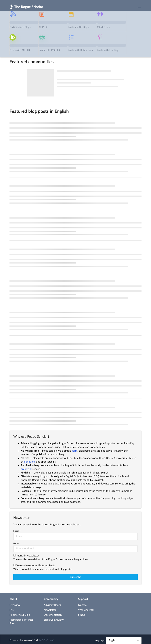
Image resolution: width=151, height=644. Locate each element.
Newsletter (50, 610)
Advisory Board (52, 605)
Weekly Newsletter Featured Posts (36, 566)
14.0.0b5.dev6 (46, 640)
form (75, 451)
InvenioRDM (31, 640)
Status (82, 615)
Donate (82, 605)
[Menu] (139, 7)
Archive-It (26, 469)
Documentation (53, 615)
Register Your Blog (20, 615)
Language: (99, 641)
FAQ (12, 610)
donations (30, 462)
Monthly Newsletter (28, 556)
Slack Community (54, 620)
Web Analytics (86, 610)
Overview (15, 605)
